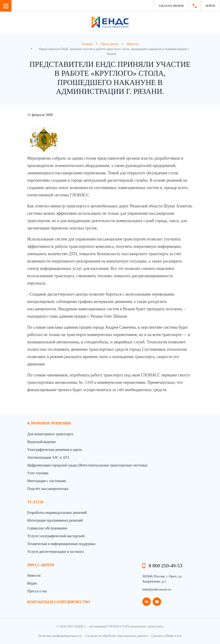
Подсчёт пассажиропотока (48, 489)
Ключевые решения (49, 423)
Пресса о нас (37, 591)
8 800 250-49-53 (166, 566)
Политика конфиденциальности (60, 636)
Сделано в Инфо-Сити (167, 636)
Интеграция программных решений (55, 520)
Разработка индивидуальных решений (57, 513)
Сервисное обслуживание (47, 528)
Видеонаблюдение (42, 442)
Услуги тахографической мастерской (56, 536)
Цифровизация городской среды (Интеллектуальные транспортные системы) (87, 465)
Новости (34, 575)
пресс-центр (41, 565)
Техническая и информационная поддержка (61, 544)
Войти (210, 6)
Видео (32, 583)
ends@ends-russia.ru (157, 589)
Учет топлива (38, 473)
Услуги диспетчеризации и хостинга (56, 552)
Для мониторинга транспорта (50, 434)
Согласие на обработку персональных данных (116, 636)
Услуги (35, 502)
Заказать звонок (171, 6)
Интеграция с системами (47, 481)
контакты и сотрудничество (59, 602)
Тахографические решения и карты (55, 450)
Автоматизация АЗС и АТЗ (48, 457)
